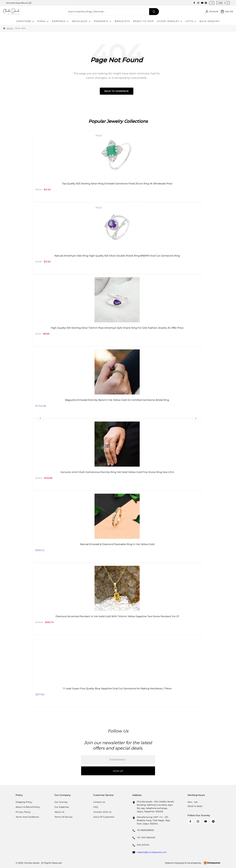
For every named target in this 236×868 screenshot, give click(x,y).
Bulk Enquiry (210, 21)
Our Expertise (62, 807)
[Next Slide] (194, 418)
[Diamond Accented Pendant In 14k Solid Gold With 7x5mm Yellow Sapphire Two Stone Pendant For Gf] (117, 599)
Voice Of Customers (104, 817)
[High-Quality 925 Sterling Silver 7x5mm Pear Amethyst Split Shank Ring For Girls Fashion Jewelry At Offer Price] (117, 310)
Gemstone (25, 21)
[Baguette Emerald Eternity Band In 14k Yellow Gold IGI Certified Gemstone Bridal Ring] (117, 382)
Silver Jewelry (170, 21)
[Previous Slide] (42, 418)
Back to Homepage (117, 91)
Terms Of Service (63, 817)
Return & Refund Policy (28, 807)
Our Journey (61, 802)
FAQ (96, 807)
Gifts (191, 21)
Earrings (61, 21)
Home (10, 28)
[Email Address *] (118, 760)
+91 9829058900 (145, 830)
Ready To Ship (143, 21)
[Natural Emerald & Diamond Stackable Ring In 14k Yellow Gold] (117, 527)
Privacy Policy (23, 812)
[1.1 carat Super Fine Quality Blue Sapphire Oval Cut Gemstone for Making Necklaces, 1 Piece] (117, 671)
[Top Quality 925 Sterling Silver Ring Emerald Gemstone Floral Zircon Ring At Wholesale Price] (117, 166)
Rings (43, 21)
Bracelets (122, 21)
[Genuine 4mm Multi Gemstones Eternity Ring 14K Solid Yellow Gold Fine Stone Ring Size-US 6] (117, 454)
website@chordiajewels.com (152, 852)
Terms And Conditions (27, 817)
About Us (59, 812)
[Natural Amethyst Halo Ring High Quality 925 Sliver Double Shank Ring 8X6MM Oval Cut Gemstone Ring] (117, 238)
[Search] (154, 12)
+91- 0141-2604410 (146, 837)
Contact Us (99, 802)
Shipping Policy (24, 802)
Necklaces (81, 21)
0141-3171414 (143, 845)
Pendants (103, 21)
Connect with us (102, 812)
